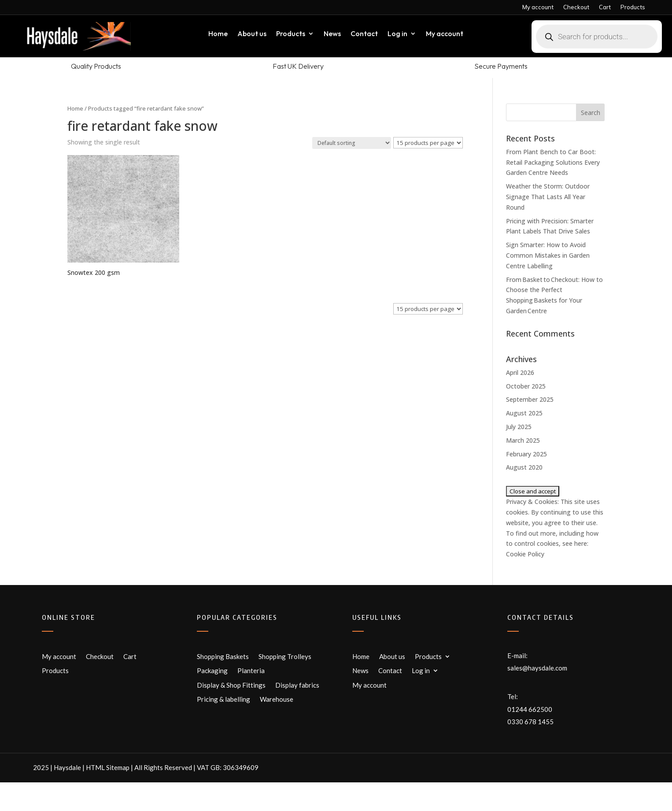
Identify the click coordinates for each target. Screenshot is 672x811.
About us (252, 34)
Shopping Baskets (223, 656)
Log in (397, 34)
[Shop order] (352, 143)
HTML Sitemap (108, 767)
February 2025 (526, 454)
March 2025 (523, 440)
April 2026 (520, 372)
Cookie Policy (525, 554)
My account (538, 7)
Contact (364, 34)
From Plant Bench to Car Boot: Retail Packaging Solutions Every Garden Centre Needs (553, 162)
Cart (605, 7)
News (332, 34)
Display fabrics (297, 685)
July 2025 (519, 427)
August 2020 (524, 467)
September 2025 (530, 399)
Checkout (576, 7)
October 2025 (526, 386)
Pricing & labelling (223, 699)
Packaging (212, 670)
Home (218, 34)
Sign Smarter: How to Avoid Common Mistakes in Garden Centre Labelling (548, 255)
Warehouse (277, 699)
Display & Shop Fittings (231, 685)
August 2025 (524, 413)
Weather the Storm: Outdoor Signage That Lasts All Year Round (548, 197)
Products (633, 7)
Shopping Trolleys (285, 656)
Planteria (251, 670)
